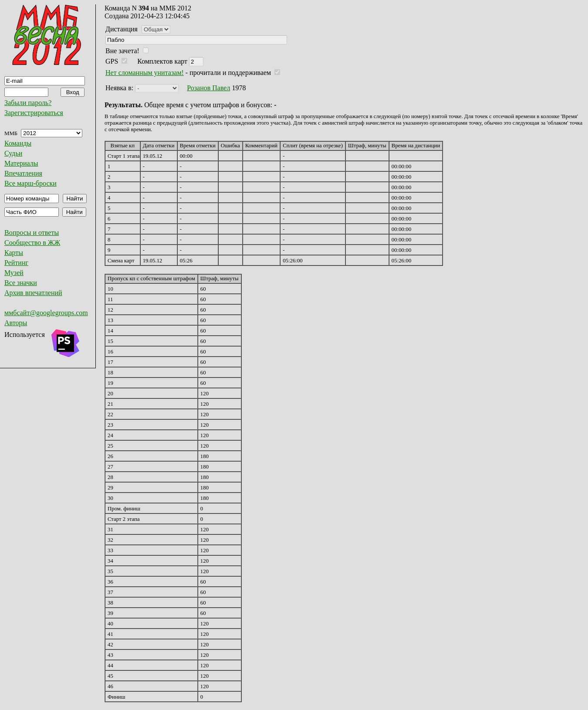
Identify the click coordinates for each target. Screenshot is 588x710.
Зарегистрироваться (34, 113)
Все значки (21, 283)
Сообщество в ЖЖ (32, 243)
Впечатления (23, 173)
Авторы (16, 323)
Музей (14, 273)
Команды (18, 143)
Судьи (13, 153)
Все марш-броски (30, 183)
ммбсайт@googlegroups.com (46, 313)
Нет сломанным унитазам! (145, 73)
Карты (14, 253)
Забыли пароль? (28, 103)
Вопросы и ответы (32, 233)
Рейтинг (16, 263)
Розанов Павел (208, 88)
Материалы (21, 163)
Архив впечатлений (33, 293)
